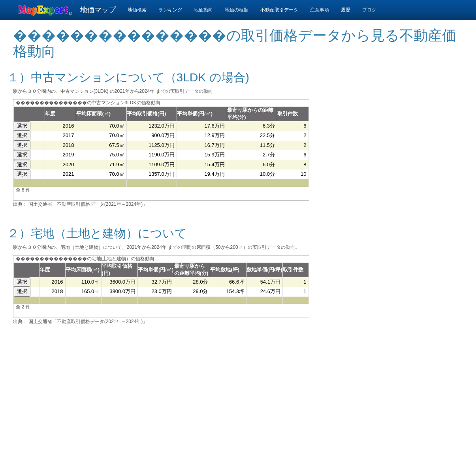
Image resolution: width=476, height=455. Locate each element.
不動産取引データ (279, 10)
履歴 (346, 10)
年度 (50, 114)
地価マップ (98, 10)
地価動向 (203, 10)
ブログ (369, 10)
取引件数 (288, 114)
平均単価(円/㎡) (195, 114)
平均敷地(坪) (225, 270)
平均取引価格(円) (147, 114)
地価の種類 (237, 10)
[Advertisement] (392, 137)
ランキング (170, 10)
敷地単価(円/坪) (264, 270)
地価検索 (137, 10)
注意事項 (320, 10)
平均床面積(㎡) (93, 114)
